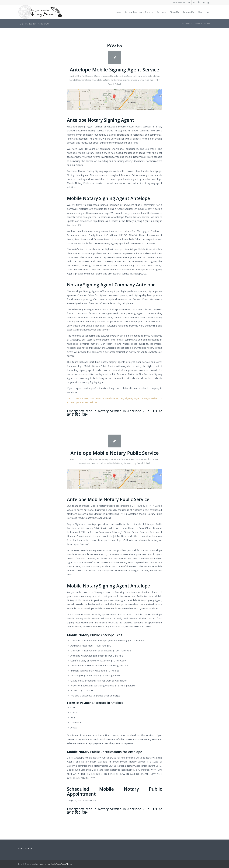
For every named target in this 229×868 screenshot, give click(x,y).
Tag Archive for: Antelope (33, 24)
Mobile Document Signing (81, 80)
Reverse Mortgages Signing (142, 80)
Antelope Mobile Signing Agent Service (114, 70)
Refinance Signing (121, 80)
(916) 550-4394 (179, 2)
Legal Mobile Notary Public (148, 76)
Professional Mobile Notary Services (115, 463)
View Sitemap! (25, 848)
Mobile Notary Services (127, 459)
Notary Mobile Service (148, 459)
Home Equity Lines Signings (122, 76)
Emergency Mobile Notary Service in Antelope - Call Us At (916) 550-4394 (114, 413)
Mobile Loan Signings (103, 80)
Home (198, 24)
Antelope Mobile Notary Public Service (115, 453)
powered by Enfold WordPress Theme (56, 864)
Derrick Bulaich (115, 84)
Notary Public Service (88, 463)
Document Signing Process (97, 76)
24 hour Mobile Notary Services (102, 459)
